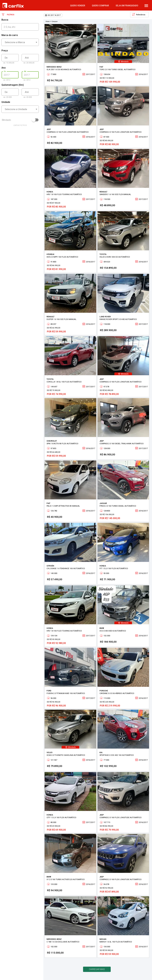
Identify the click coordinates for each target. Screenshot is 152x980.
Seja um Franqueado (127, 6)
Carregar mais (97, 969)
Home (48, 21)
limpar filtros (20, 125)
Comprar (55, 21)
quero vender (78, 6)
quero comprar (100, 6)
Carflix (13, 5)
